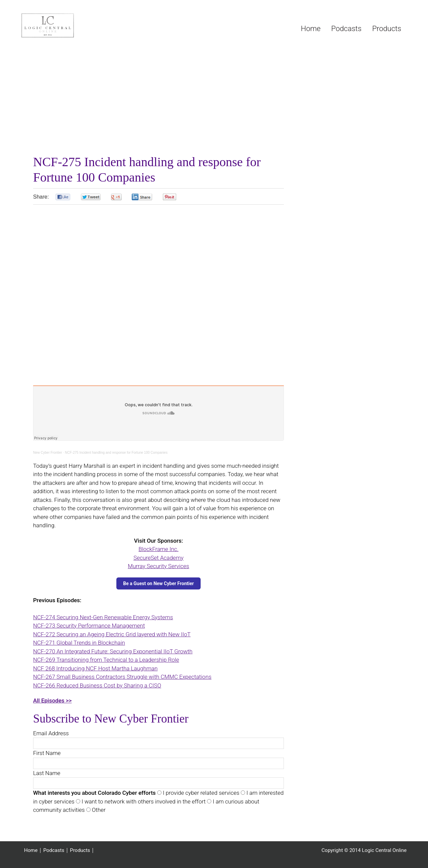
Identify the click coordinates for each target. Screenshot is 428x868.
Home (31, 850)
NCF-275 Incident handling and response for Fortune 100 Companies (116, 453)
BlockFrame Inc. (158, 549)
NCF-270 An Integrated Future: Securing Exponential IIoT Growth (113, 651)
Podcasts (54, 850)
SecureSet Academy (158, 558)
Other (98, 810)
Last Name (47, 773)
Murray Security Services (158, 566)
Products (80, 850)
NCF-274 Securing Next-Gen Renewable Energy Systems (103, 617)
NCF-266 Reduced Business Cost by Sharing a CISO (97, 685)
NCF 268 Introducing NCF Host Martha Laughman (95, 668)
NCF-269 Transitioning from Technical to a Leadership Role (106, 660)
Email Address (51, 733)
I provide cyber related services (200, 793)
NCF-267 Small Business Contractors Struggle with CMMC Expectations (122, 677)
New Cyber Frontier (48, 453)
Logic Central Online (72, 25)
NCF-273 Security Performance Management (89, 626)
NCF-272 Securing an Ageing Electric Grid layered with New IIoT (112, 634)
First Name (47, 753)
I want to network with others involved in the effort (143, 801)
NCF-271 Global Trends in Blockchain (79, 643)
